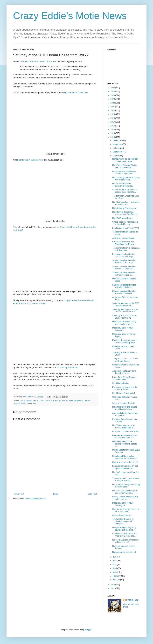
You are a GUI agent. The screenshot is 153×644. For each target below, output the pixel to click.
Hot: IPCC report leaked (123, 218)
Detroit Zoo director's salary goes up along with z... (124, 323)
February (117, 576)
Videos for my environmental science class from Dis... (125, 191)
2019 (113, 114)
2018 (113, 118)
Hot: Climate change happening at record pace (126, 486)
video (30, 403)
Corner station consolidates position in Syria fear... (124, 172)
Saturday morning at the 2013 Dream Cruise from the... (125, 311)
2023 (113, 99)
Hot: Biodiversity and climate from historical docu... (125, 408)
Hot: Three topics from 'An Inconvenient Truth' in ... (124, 426)
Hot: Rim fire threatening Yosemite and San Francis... (126, 213)
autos (23, 400)
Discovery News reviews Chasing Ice (123, 504)
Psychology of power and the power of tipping (125, 388)
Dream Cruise (44, 400)
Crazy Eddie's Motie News (70, 16)
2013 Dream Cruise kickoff (124, 393)
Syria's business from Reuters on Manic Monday (125, 223)
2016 (113, 126)
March (116, 572)
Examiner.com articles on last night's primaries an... (125, 467)
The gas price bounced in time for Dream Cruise (125, 360)
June (115, 561)
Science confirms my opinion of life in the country (126, 510)
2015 (113, 130)
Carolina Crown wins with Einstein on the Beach (123, 243)
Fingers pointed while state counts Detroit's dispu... (124, 255)
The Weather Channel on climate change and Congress (123, 521)
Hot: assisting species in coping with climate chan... (126, 179)
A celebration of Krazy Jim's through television (124, 372)
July (115, 557)
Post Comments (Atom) (35, 499)
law (67, 400)
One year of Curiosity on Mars (125, 432)
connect (29, 400)
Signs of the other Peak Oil (124, 403)
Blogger (88, 630)
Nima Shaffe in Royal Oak (76, 93)
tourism (24, 403)
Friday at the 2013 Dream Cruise (36, 61)
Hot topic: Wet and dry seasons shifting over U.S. (126, 541)
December (118, 140)
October (117, 148)
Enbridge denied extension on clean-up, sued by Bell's (125, 341)
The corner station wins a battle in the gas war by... (126, 480)
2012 (113, 585)
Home (56, 494)
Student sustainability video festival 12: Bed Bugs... (124, 261)
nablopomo (78, 400)
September (118, 152)
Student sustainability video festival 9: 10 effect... (124, 286)
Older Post (92, 494)
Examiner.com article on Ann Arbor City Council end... (125, 535)
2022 (113, 103)
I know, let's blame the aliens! (125, 462)
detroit (35, 400)
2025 (113, 91)
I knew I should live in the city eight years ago (125, 498)
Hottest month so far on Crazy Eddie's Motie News (125, 160)
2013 (113, 137)
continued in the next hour (31, 160)
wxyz (35, 403)
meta (71, 400)
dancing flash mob (69, 367)
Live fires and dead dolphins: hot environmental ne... (125, 437)
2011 (113, 588)
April (115, 568)
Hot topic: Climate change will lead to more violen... (125, 492)
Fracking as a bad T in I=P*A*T (126, 228)
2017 (113, 122)
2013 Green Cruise (121, 383)
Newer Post (19, 494)
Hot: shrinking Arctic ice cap (124, 208)
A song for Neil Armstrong (123, 238)
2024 (113, 95)
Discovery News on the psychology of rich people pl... (125, 444)
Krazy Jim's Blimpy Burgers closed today (124, 378)
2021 (113, 107)
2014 (113, 133)
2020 (113, 110)
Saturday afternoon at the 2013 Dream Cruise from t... (126, 304)
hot (64, 400)
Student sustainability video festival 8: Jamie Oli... (124, 292)
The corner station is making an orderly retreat (126, 249)
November (118, 144)
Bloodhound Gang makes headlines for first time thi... (125, 457)
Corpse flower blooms (122, 515)
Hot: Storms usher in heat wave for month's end (126, 203)
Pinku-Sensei (132, 600)
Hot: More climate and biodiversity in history (123, 185)
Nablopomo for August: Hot (124, 552)
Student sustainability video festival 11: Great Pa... (124, 267)
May (115, 565)
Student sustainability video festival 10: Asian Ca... (124, 274)
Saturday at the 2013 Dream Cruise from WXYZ (125, 317)
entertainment (56, 400)
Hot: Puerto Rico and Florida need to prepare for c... (125, 166)
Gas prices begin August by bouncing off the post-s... (124, 529)
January (117, 580)
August (116, 156)
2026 (113, 88)
